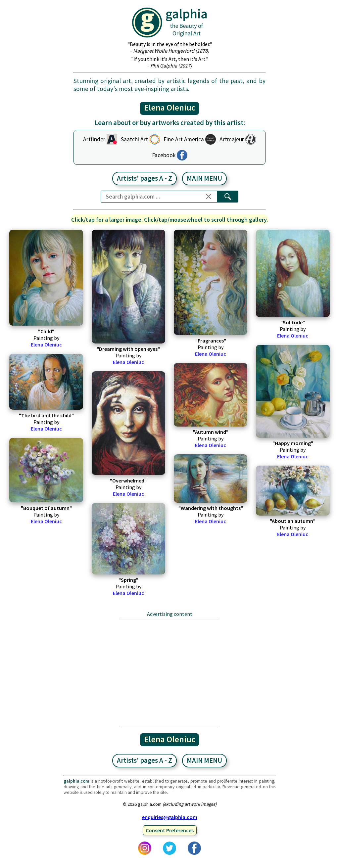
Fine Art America (184, 139)
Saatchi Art (134, 139)
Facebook (164, 155)
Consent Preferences (170, 830)
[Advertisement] (170, 672)
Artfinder (94, 139)
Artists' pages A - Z (145, 178)
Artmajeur (232, 139)
